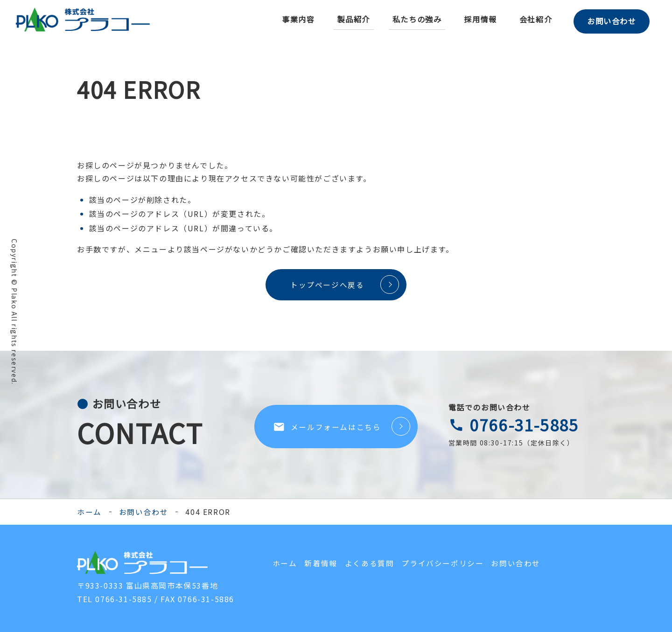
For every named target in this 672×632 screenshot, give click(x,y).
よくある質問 (370, 563)
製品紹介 (350, 19)
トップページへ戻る (325, 285)
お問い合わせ (610, 20)
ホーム (89, 512)
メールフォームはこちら (327, 427)
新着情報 (321, 563)
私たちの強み (413, 19)
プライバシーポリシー (442, 563)
